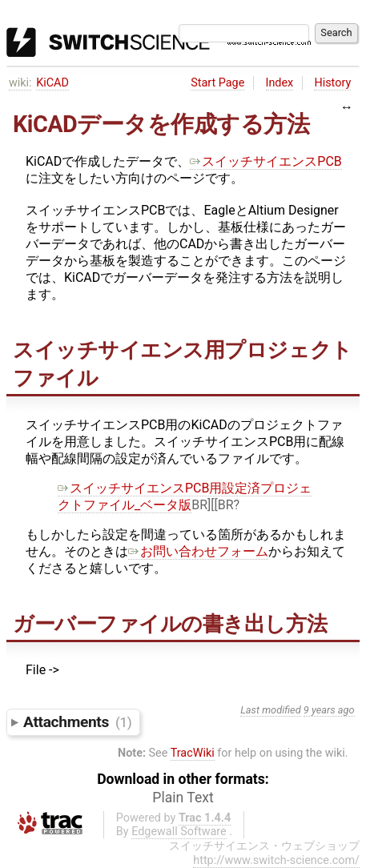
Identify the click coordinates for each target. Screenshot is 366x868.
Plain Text (183, 798)
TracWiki (193, 753)
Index (280, 83)
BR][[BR (212, 505)
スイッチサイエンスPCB (265, 161)
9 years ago (329, 710)
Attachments (77, 722)
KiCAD (52, 83)
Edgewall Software (179, 832)
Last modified (271, 710)
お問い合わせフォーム (198, 551)
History (332, 83)
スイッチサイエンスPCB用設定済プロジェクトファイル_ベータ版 (185, 496)
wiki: (20, 83)
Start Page (217, 83)
